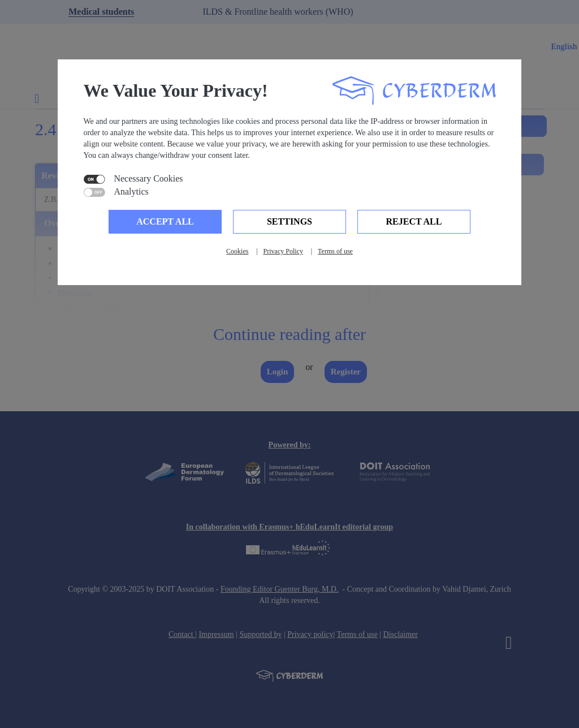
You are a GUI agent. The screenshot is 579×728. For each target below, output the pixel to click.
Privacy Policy (283, 251)
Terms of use (335, 251)
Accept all (165, 221)
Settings (289, 221)
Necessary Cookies (148, 179)
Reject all (414, 221)
